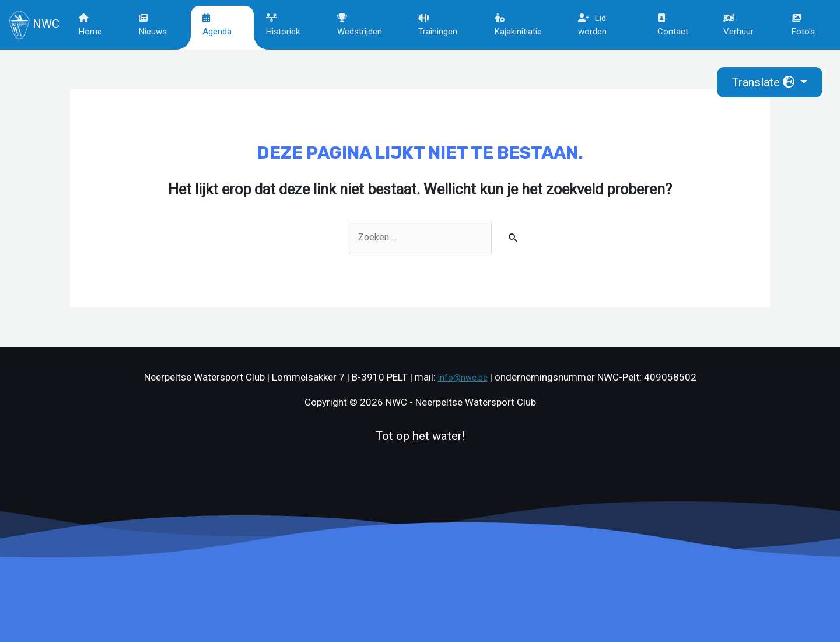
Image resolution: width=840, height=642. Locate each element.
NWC (34, 25)
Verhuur (739, 25)
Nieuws (155, 25)
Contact (673, 25)
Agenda (219, 25)
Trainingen (439, 25)
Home (93, 25)
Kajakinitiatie (519, 25)
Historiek (285, 25)
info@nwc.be (463, 378)
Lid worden (593, 25)
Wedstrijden (361, 25)
